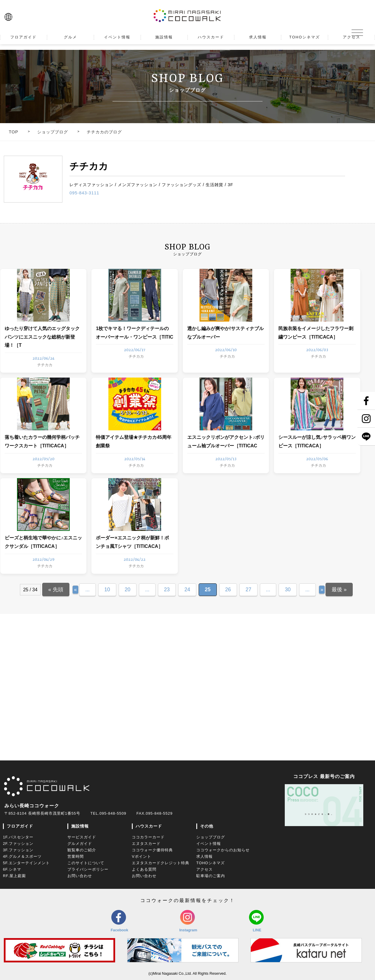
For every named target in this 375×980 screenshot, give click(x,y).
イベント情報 (209, 844)
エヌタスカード (146, 844)
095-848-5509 (113, 813)
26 (228, 590)
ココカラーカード (148, 837)
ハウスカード (149, 826)
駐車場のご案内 (211, 876)
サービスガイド (82, 837)
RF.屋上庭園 (14, 876)
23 (167, 590)
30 (288, 590)
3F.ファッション (18, 850)
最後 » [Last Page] (339, 590)
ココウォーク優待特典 (152, 850)
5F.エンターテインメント (26, 863)
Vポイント (142, 856)
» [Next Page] (322, 590)
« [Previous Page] (76, 590)
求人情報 (204, 856)
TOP (13, 132)
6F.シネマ (12, 869)
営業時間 (76, 856)
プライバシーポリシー (88, 869)
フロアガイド (20, 826)
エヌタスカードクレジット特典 (161, 863)
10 (107, 590)
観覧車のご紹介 (82, 850)
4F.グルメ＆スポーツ (22, 856)
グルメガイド (80, 844)
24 (187, 590)
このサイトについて (86, 863)
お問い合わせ (80, 876)
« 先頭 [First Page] (56, 590)
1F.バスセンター (18, 837)
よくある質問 (144, 869)
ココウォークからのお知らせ (223, 850)
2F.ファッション (18, 844)
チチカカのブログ (104, 132)
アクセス (204, 869)
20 (128, 590)
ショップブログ (53, 132)
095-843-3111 (84, 193)
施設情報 (80, 826)
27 (248, 590)
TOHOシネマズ (210, 863)
